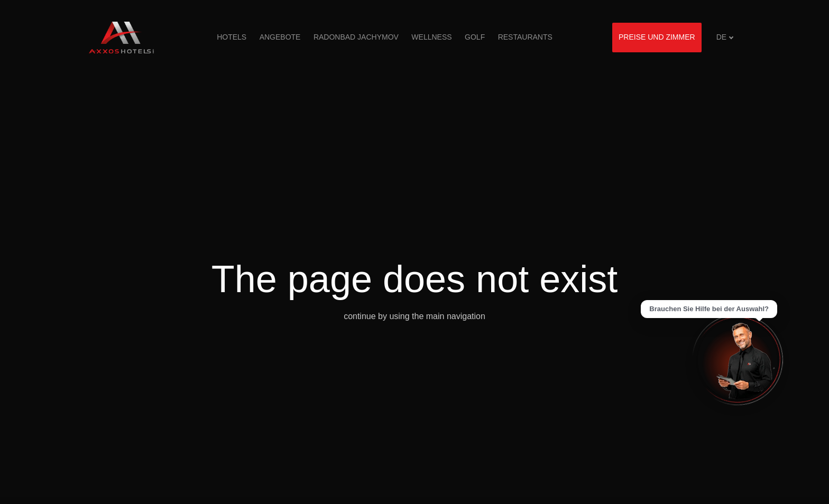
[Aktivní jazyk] (725, 37)
